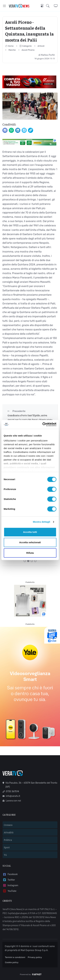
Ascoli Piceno (28, 50)
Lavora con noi (12, 801)
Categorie (26, 46)
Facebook (10, 874)
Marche (12, 50)
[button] (50, 6)
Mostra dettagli (41, 522)
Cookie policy (12, 962)
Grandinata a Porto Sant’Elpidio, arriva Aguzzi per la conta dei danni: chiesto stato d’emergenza (30, 419)
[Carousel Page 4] (35, 561)
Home (9, 46)
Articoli (41, 46)
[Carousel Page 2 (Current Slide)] (28, 561)
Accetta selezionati (30, 542)
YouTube (9, 891)
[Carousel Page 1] (25, 561)
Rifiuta (30, 553)
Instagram (10, 885)
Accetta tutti (30, 532)
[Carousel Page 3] (32, 561)
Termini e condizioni (15, 957)
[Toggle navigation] (4, 6)
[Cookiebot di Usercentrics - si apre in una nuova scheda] (43, 424)
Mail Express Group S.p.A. (34, 950)
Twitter (9, 880)
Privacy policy (35, 957)
